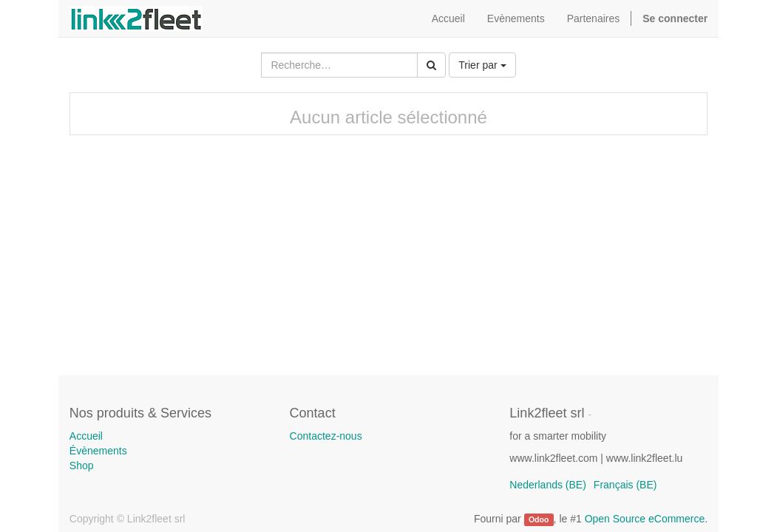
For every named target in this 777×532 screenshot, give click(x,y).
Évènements (98, 451)
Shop (82, 465)
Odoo (539, 519)
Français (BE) (625, 485)
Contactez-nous (326, 436)
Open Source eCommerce (645, 519)
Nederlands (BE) (548, 485)
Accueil (86, 436)
